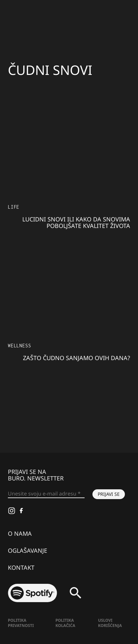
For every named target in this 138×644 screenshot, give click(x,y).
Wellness (19, 346)
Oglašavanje (28, 550)
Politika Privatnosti (21, 623)
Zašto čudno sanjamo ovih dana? (77, 358)
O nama (20, 533)
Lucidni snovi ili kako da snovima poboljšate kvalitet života (76, 222)
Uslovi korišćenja (110, 623)
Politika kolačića (65, 623)
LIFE (14, 207)
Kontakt (21, 567)
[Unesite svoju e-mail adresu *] (46, 494)
